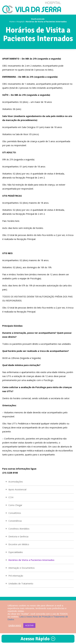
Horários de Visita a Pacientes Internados (31, 560)
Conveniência (15, 521)
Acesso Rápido (38, 639)
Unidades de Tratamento (21, 584)
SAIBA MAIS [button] (15, 626)
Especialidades (16, 552)
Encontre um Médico (19, 544)
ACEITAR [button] (29, 625)
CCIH (11, 497)
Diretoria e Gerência (18, 536)
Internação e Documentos (22, 568)
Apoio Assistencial (17, 489)
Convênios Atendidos (19, 529)
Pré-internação (16, 576)
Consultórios (15, 513)
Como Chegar (15, 505)
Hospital (20, 22)
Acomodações (16, 482)
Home (12, 22)
